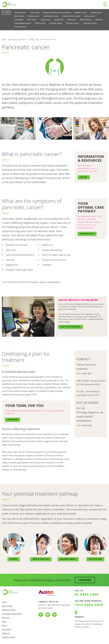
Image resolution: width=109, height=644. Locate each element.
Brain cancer (19, 16)
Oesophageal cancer (23, 23)
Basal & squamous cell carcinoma (57, 13)
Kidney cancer (90, 16)
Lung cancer (45, 20)
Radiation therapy (68, 559)
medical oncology (41, 559)
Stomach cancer (73, 23)
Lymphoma (59, 20)
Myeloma (99, 20)
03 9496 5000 (87, 594)
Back (6, 13)
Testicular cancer (90, 23)
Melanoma (72, 20)
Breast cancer (34, 16)
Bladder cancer (81, 13)
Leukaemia (19, 20)
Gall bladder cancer (51, 16)
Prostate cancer (56, 23)
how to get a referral (71, 327)
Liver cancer (32, 20)
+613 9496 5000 (89, 605)
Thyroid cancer (20, 27)
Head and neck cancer (71, 16)
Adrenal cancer (20, 13)
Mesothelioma (86, 20)
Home (4, 39)
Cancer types (34, 39)
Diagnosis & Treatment (17, 39)
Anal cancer (35, 13)
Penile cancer (40, 23)
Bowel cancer (96, 13)
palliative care (95, 559)
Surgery (14, 559)
